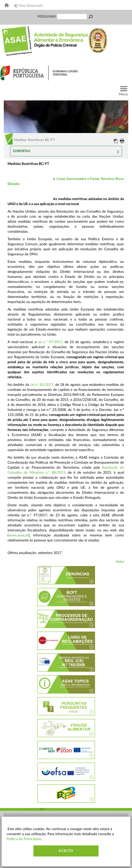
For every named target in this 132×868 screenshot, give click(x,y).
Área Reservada (28, 6)
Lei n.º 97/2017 (50, 342)
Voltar (120, 562)
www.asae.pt (18, 535)
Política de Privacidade (24, 839)
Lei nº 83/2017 (42, 385)
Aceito (66, 851)
